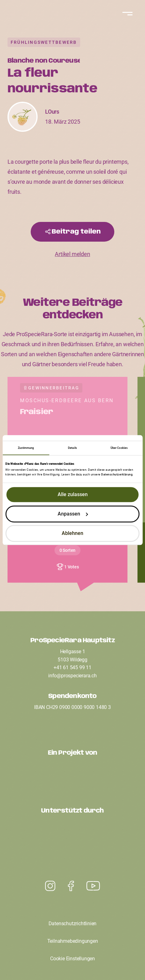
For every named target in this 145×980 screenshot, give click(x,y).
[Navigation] (126, 14)
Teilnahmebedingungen (73, 941)
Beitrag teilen (76, 232)
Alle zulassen (73, 494)
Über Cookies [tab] (119, 448)
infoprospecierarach (72, 676)
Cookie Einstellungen (72, 959)
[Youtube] (50, 886)
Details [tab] (72, 448)
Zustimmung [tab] (26, 448)
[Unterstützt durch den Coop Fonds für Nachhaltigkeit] (73, 835)
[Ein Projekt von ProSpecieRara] (73, 777)
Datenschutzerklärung (117, 475)
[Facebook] (71, 886)
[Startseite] (73, 19)
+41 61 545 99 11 (72, 667)
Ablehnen (72, 533)
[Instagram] (93, 886)
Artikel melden (72, 254)
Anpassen (73, 514)
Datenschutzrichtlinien (73, 924)
